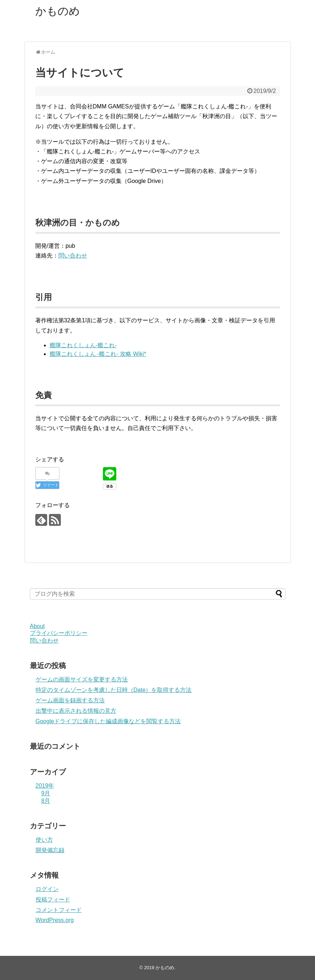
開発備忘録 (50, 850)
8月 (46, 801)
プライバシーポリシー (59, 633)
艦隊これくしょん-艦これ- (83, 345)
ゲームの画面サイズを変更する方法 (82, 679)
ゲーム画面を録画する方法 (70, 700)
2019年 (45, 786)
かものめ (58, 11)
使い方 (44, 840)
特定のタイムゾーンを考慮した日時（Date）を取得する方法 (114, 690)
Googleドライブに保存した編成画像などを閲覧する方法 (108, 721)
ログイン (47, 889)
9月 (46, 793)
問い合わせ (73, 256)
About (37, 626)
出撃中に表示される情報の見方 (76, 711)
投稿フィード (53, 900)
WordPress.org (55, 920)
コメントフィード (59, 910)
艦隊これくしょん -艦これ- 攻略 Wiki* (98, 354)
